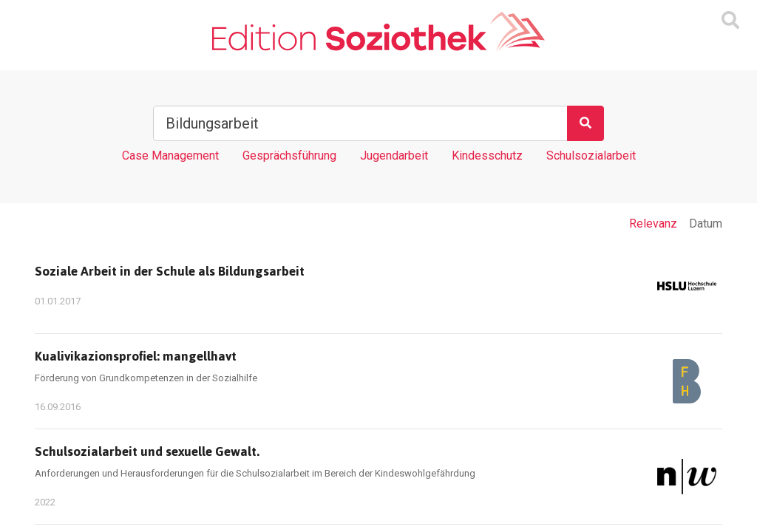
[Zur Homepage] (378, 32)
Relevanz (653, 224)
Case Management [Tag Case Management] (170, 156)
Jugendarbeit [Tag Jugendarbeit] (394, 156)
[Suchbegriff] (360, 123)
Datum (706, 224)
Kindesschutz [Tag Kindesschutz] (487, 156)
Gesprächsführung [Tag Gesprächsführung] (289, 156)
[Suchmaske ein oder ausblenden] (730, 21)
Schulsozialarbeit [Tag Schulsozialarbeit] (591, 156)
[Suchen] (585, 123)
